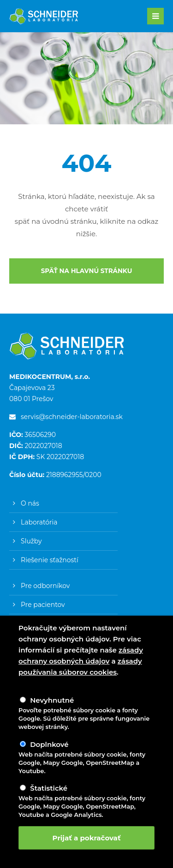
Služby (31, 541)
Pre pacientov (43, 605)
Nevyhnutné (52, 700)
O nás (30, 503)
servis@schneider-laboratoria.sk (66, 417)
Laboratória (39, 522)
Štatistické (49, 788)
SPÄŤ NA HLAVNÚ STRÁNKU (87, 271)
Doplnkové (49, 744)
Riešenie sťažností (50, 560)
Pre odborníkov (45, 586)
